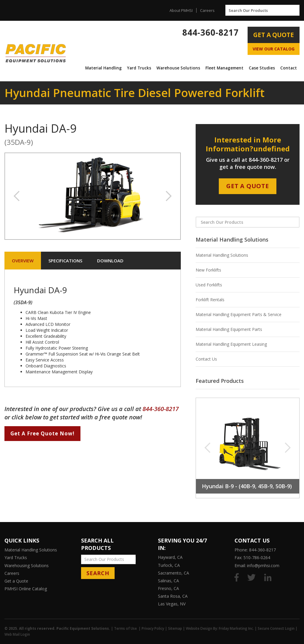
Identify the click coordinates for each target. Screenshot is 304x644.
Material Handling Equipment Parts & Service (239, 314)
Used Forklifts (209, 285)
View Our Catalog (274, 49)
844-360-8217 (210, 32)
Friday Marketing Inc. (236, 628)
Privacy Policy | (155, 628)
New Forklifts (208, 270)
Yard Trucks (139, 68)
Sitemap (175, 628)
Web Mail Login (17, 634)
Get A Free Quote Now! (42, 433)
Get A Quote (274, 35)
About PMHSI (181, 10)
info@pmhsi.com (263, 566)
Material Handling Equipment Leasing (231, 344)
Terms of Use (125, 628)
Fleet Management (224, 68)
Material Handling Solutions (222, 255)
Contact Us (206, 359)
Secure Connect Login (276, 628)
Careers (207, 10)
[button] (103, 68)
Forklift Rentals (210, 300)
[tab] (23, 261)
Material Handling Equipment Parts (229, 329)
